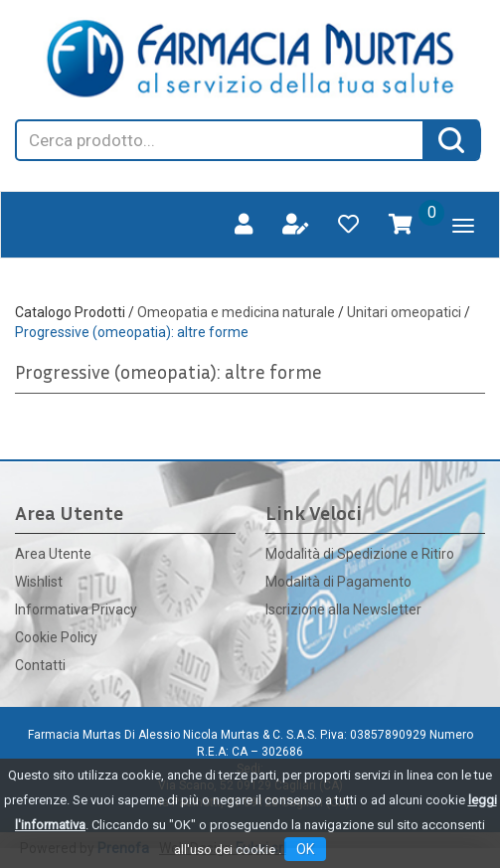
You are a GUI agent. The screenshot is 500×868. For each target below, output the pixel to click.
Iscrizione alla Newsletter (343, 609)
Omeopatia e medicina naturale (236, 312)
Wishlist (39, 582)
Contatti (40, 665)
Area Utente (53, 554)
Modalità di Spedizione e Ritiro (360, 554)
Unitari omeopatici (404, 312)
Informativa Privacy (76, 609)
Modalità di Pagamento (338, 582)
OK (305, 849)
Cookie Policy (56, 637)
